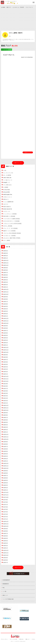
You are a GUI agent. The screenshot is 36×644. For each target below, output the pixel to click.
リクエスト (33, 639)
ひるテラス (6, 205)
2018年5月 (5, 481)
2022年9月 (5, 356)
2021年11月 (6, 380)
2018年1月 (5, 491)
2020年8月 (5, 416)
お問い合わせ (21, 639)
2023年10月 (6, 324)
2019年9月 (5, 443)
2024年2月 (5, 315)
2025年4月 (5, 281)
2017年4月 (5, 513)
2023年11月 (6, 322)
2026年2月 (5, 257)
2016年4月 (5, 542)
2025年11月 (6, 264)
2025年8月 (5, 271)
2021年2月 (5, 402)
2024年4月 (5, 310)
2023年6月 (5, 334)
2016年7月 (5, 535)
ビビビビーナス (7, 213)
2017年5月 (5, 510)
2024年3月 (5, 312)
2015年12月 (6, 552)
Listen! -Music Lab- (7, 179)
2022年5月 (5, 366)
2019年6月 (5, 450)
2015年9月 (5, 559)
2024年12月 (6, 291)
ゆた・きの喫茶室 (7, 176)
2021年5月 (5, 395)
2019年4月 (5, 455)
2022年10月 (6, 353)
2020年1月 (5, 433)
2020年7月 (5, 419)
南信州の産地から (7, 208)
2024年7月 (5, 303)
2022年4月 (5, 368)
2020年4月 (5, 426)
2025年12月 (6, 262)
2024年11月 (6, 293)
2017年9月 (5, 501)
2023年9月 (5, 327)
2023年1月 (5, 346)
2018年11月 (6, 467)
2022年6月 (5, 363)
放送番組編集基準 (6, 581)
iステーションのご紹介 (14, 639)
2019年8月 (5, 445)
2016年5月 (5, 539)
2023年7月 (5, 332)
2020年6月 (5, 421)
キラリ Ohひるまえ (7, 186)
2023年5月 (5, 337)
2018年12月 (6, 465)
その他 (5, 171)
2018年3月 (5, 486)
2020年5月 (5, 424)
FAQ (3, 589)
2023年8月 (5, 329)
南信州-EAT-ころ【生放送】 (9, 217)
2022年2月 (5, 373)
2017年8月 (5, 503)
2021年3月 (5, 399)
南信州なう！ (6, 201)
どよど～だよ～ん (9, 55)
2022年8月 (5, 358)
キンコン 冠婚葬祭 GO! (8, 203)
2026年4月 (5, 252)
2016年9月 (5, 530)
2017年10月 (6, 498)
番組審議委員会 (6, 585)
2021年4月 (5, 397)
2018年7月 (5, 477)
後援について (5, 596)
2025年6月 (5, 276)
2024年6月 (5, 305)
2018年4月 (5, 484)
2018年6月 (5, 479)
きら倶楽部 (6, 188)
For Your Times (6, 191)
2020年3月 (5, 428)
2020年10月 (6, 411)
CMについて (28, 639)
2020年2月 (5, 431)
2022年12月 (6, 349)
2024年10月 (6, 295)
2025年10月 (6, 266)
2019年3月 (5, 457)
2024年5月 (5, 307)
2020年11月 (6, 409)
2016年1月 (5, 549)
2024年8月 (5, 300)
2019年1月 (5, 462)
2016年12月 (6, 523)
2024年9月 (5, 298)
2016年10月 (6, 527)
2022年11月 (6, 351)
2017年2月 (5, 518)
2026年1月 (5, 259)
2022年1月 (5, 375)
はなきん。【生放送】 (8, 227)
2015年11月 (6, 554)
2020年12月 (6, 407)
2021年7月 (5, 390)
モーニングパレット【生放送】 (10, 215)
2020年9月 (5, 414)
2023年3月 (5, 341)
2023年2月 (5, 344)
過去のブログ (18, 569)
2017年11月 (6, 496)
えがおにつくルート (8, 198)
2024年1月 (5, 317)
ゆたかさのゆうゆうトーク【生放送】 (11, 222)
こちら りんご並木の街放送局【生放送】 (12, 234)
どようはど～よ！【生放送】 (18, 7)
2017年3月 (5, 515)
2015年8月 (5, 561)
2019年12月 (6, 436)
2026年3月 (5, 254)
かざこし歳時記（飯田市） (16, 33)
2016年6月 (5, 537)
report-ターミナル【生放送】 (9, 232)
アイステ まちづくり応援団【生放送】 (12, 220)
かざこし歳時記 (7, 242)
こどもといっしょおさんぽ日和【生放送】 (12, 225)
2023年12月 (6, 320)
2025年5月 (5, 279)
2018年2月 (5, 489)
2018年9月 (5, 472)
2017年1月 (5, 520)
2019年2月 (5, 460)
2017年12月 (6, 494)
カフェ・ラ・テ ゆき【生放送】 (11, 230)
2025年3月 (5, 283)
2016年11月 (6, 525)
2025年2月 (5, 286)
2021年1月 (5, 404)
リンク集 (4, 593)
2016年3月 (5, 544)
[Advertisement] (18, 19)
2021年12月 (6, 378)
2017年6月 (5, 508)
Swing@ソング (6, 184)
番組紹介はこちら (28, 152)
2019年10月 (6, 440)
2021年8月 (5, 387)
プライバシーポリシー (4, 639)
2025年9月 (5, 269)
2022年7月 (5, 361)
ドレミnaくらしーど (8, 181)
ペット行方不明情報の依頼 (8, 600)
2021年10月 (6, 382)
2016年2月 (5, 547)
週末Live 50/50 (6, 193)
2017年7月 (5, 506)
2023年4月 (5, 339)
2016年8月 (5, 532)
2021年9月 (5, 385)
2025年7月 (5, 274)
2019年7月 (5, 448)
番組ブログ (9, 7)
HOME (4, 7)
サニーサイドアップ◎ (8, 174)
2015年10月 (6, 556)
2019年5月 (5, 453)
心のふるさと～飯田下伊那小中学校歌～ (12, 239)
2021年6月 (5, 392)
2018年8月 (5, 474)
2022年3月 (5, 370)
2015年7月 (5, 564)
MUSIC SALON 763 (7, 210)
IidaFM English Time (8, 196)
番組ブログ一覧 (18, 163)
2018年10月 (6, 469)
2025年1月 (5, 288)
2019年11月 (6, 438)
